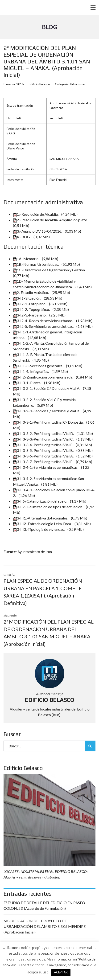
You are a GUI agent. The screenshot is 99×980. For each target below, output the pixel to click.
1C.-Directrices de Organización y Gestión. (50, 270)
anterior (49, 589)
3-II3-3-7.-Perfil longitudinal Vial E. (43, 462)
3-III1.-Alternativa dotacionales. (41, 518)
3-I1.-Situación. (27, 298)
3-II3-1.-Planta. (27, 383)
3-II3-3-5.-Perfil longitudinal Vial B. (44, 450)
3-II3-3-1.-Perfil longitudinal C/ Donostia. (49, 422)
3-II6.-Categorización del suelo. (40, 501)
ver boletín (57, 118)
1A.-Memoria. (26, 259)
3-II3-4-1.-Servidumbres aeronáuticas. (46, 467)
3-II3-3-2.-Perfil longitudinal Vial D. (44, 433)
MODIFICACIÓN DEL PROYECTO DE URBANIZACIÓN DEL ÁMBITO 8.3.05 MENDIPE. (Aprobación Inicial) (45, 926)
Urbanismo (78, 84)
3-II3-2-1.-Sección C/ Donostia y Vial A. (47, 388)
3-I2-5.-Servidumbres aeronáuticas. (44, 326)
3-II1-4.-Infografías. (31, 371)
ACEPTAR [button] (61, 972)
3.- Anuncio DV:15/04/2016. (38, 231)
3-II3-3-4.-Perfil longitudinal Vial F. (43, 445)
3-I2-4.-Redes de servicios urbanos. (43, 321)
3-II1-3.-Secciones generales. (38, 366)
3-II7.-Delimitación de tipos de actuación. (48, 507)
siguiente (49, 630)
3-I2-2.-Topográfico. (32, 309)
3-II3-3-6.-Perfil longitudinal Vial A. (44, 456)
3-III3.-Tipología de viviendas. (39, 529)
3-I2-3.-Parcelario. (30, 315)
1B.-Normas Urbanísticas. (36, 264)
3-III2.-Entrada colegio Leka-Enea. (43, 524)
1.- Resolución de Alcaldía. (36, 214)
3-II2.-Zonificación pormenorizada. (43, 377)
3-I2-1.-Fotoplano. (30, 304)
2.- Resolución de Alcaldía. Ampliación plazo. (51, 220)
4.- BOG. (22, 237)
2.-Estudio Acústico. (31, 292)
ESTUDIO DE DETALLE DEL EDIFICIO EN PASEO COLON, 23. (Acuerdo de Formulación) (44, 905)
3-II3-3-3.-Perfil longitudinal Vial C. (44, 439)
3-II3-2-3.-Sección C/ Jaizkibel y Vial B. (47, 411)
